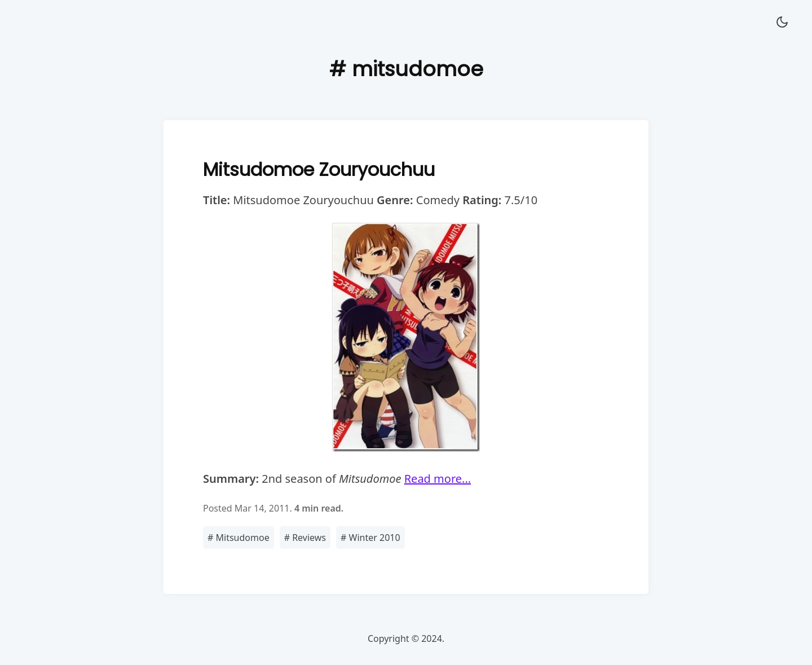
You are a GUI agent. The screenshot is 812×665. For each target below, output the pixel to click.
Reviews (305, 538)
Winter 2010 (370, 538)
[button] (782, 23)
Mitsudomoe (239, 538)
